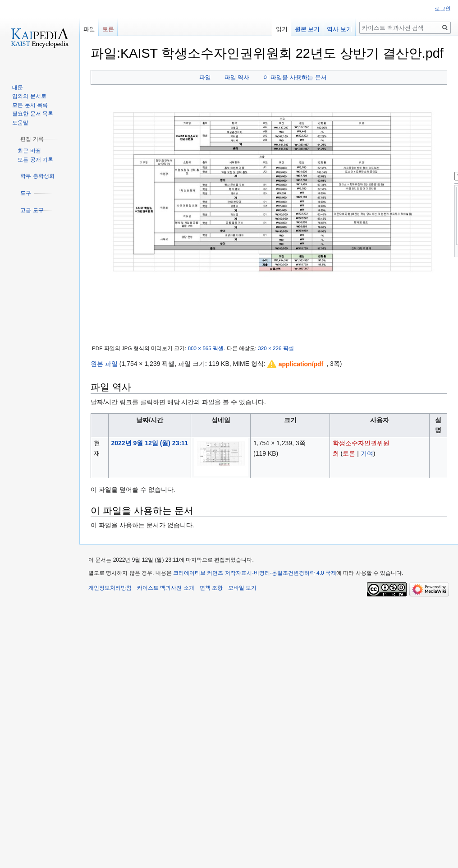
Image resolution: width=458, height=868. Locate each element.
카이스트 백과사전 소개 (166, 588)
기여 (367, 453)
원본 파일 (104, 364)
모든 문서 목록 (30, 105)
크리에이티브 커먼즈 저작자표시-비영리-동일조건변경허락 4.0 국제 (255, 573)
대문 (18, 88)
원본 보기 (307, 29)
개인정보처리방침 (110, 588)
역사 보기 (339, 29)
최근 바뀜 (29, 151)
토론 (349, 453)
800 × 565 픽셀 (206, 348)
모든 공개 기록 (35, 160)
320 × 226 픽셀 (276, 348)
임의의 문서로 (29, 96)
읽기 (282, 29)
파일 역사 (237, 77)
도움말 (20, 123)
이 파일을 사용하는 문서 (295, 77)
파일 (205, 77)
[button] (296, 364)
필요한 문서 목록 (33, 114)
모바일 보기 (242, 588)
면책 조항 (211, 588)
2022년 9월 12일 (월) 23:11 (149, 443)
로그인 (443, 9)
